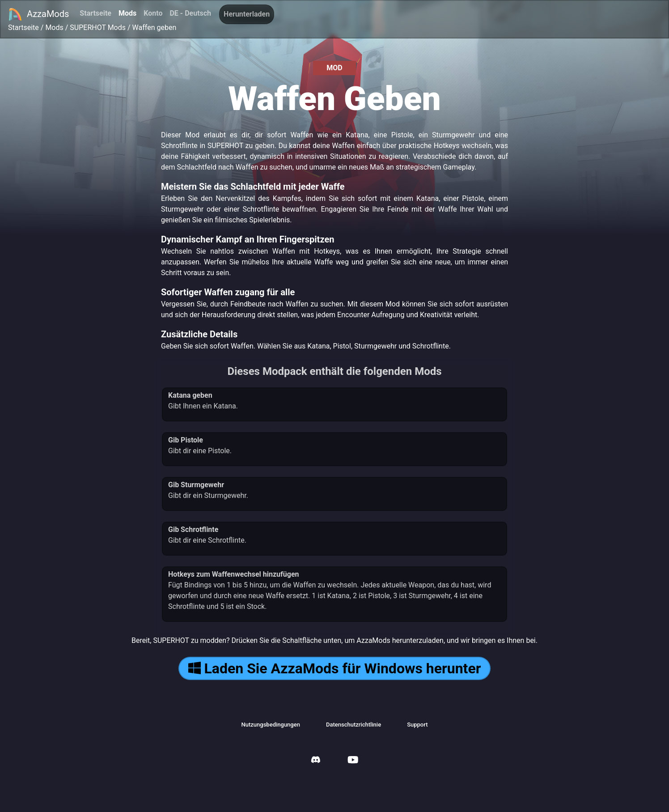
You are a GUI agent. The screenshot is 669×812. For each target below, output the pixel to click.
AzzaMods (38, 14)
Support (417, 725)
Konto (153, 13)
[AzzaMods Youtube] (353, 761)
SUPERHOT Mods (98, 28)
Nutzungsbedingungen (271, 725)
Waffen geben (155, 28)
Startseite (95, 13)
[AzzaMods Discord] (316, 761)
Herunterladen (247, 14)
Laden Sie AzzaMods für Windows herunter (335, 668)
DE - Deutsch (190, 13)
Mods (127, 13)
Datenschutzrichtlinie (354, 725)
